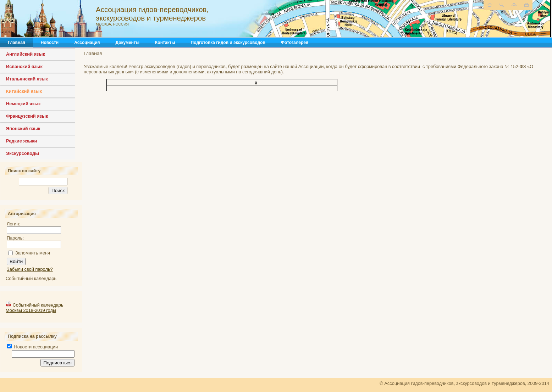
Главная (16, 43)
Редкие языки (21, 141)
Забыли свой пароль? (30, 269)
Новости (50, 43)
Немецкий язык (23, 104)
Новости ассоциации (32, 347)
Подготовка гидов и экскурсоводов (228, 43)
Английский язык (26, 54)
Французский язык (27, 116)
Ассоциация (87, 43)
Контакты (165, 43)
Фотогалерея (295, 43)
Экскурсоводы (23, 153)
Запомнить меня (33, 253)
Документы (128, 43)
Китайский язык (24, 91)
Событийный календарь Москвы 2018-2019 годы (35, 308)
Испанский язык (24, 66)
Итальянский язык (27, 79)
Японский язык (23, 128)
